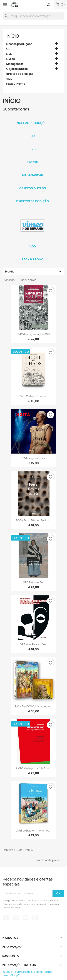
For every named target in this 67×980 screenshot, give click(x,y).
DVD (9, 54)
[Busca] (33, 16)
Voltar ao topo (49, 860)
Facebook (6, 917)
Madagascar (15, 64)
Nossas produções (19, 44)
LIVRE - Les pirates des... (33, 644)
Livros (11, 59)
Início (13, 36)
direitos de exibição (20, 74)
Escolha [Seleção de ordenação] (33, 272)
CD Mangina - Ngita (34, 458)
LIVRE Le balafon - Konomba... (33, 831)
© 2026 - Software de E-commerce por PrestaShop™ (28, 974)
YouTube (16, 917)
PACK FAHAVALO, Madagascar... (34, 706)
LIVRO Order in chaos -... (33, 396)
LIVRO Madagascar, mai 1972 (34, 334)
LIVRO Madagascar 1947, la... (33, 768)
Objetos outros (17, 69)
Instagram (35, 917)
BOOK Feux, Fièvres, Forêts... (34, 520)
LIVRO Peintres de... (33, 582)
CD (8, 49)
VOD (9, 79)
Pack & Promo (16, 84)
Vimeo (26, 917)
